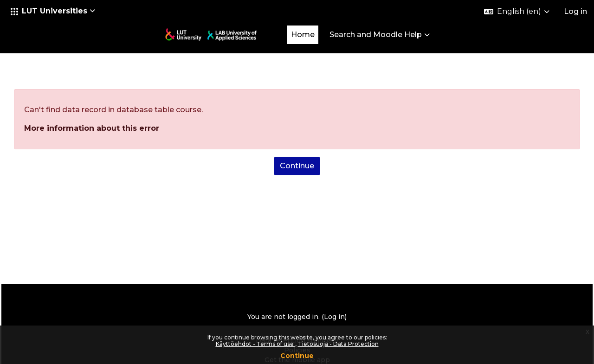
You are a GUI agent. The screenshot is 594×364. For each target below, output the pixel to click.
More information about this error (113, 102)
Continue (297, 356)
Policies (297, 324)
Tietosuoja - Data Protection (338, 344)
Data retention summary (297, 314)
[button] (53, 11)
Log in (575, 11)
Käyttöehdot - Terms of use (255, 344)
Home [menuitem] (303, 35)
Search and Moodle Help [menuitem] (376, 35)
